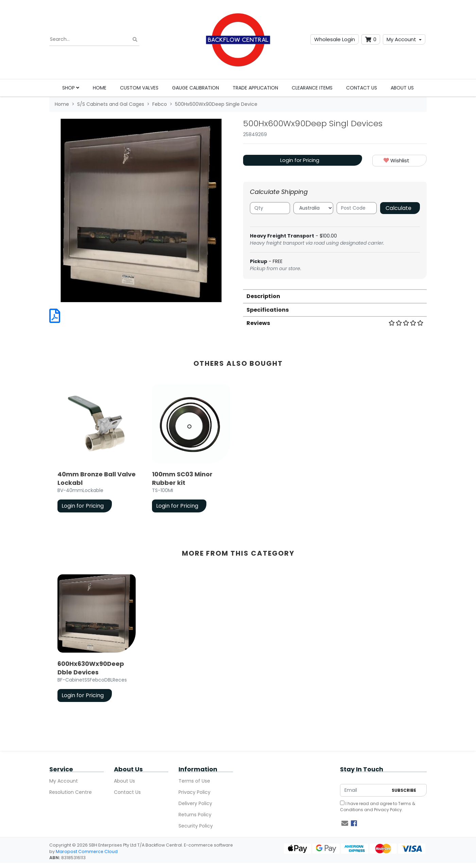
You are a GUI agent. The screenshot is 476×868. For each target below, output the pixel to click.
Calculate (398, 208)
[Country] (313, 208)
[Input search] (94, 39)
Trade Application (255, 88)
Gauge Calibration (195, 88)
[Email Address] (364, 790)
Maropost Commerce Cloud (87, 851)
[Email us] (345, 823)
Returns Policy (195, 815)
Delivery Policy (195, 803)
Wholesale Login (335, 39)
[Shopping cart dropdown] (371, 40)
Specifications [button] (268, 310)
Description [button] (263, 296)
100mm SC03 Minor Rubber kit (182, 478)
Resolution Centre (71, 792)
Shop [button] (71, 88)
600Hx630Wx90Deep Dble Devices (91, 668)
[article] (97, 450)
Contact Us (362, 88)
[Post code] (357, 208)
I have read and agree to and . (378, 807)
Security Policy (196, 826)
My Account (401, 39)
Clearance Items (312, 88)
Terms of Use (194, 781)
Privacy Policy (194, 792)
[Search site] (135, 40)
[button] (400, 161)
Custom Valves (139, 88)
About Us (402, 88)
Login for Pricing (300, 160)
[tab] (335, 296)
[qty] (270, 208)
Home (100, 88)
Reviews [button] (335, 323)
